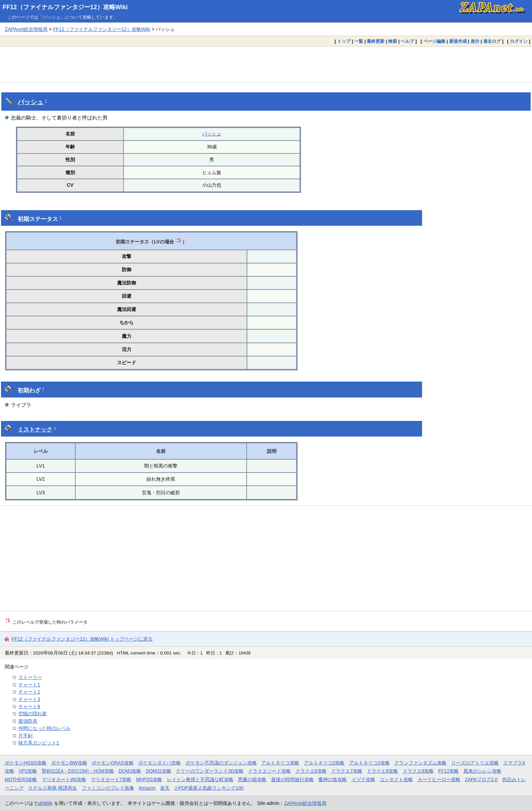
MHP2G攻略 (149, 779)
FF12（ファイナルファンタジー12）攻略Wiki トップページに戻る (82, 639)
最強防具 (28, 721)
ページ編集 (434, 41)
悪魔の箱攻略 (252, 779)
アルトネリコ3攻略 (369, 763)
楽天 (165, 788)
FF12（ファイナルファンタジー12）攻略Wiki (65, 7)
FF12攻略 (449, 771)
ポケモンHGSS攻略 (26, 763)
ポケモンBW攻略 (69, 763)
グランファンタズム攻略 (420, 763)
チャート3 (29, 699)
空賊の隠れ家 (33, 714)
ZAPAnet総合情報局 (26, 29)
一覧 (359, 41)
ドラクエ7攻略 (347, 771)
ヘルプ (407, 41)
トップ (344, 41)
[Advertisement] (266, 64)
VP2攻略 (28, 771)
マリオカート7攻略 (111, 779)
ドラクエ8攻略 (382, 771)
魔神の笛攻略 (332, 779)
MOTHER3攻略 (21, 779)
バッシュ (31, 102)
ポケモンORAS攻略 (112, 763)
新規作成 (458, 41)
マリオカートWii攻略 (64, 779)
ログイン (519, 41)
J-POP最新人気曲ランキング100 (209, 788)
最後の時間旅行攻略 (292, 779)
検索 (393, 41)
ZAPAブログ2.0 (481, 779)
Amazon (147, 788)
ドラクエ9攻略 (418, 771)
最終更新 (376, 41)
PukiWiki (44, 803)
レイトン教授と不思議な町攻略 (200, 779)
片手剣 (25, 736)
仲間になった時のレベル (44, 728)
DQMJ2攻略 (159, 771)
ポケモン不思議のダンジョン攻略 (221, 763)
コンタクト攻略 (396, 779)
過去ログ (492, 41)
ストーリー (30, 677)
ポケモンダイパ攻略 (159, 763)
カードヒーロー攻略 (439, 779)
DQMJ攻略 (130, 771)
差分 (475, 41)
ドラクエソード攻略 (269, 771)
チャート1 (29, 685)
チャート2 (29, 692)
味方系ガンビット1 (39, 743)
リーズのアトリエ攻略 (475, 763)
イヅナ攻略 (363, 779)
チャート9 (29, 706)
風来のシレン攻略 (482, 771)
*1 (179, 240)
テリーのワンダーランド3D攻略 (210, 771)
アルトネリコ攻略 (280, 763)
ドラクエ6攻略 (311, 771)
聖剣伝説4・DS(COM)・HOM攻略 (78, 771)
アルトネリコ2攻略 (324, 763)
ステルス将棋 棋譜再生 (53, 788)
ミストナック (35, 430)
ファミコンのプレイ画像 (108, 788)
